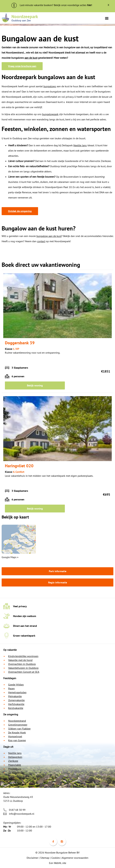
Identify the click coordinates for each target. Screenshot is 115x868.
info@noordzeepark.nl (22, 814)
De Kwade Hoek (17, 732)
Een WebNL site (58, 863)
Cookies (56, 858)
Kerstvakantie (16, 708)
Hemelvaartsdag (17, 692)
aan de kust (31, 58)
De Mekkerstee (16, 773)
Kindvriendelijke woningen (23, 656)
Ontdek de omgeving (20, 211)
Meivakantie (15, 696)
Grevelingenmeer (18, 725)
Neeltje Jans (80, 145)
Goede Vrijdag (16, 685)
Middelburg (15, 769)
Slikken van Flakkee (19, 729)
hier (89, 5)
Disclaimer (32, 858)
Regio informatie (58, 582)
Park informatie (58, 571)
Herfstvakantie (16, 704)
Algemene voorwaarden (75, 858)
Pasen (11, 688)
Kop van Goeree (17, 740)
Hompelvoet (15, 736)
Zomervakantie (16, 700)
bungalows (50, 86)
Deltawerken (15, 757)
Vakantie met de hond (20, 660)
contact (41, 241)
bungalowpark (50, 114)
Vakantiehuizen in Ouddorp (23, 668)
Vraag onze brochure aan (22, 66)
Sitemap (45, 858)
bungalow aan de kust (49, 236)
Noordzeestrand (17, 721)
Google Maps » (10, 557)
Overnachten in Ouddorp (22, 664)
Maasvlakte (15, 765)
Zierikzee (13, 761)
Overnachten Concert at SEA (24, 672)
